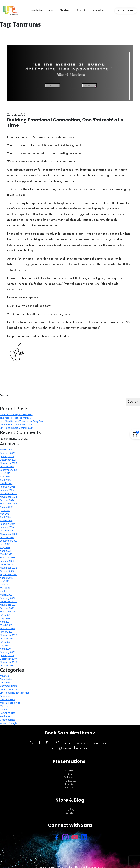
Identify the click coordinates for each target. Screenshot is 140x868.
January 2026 (7, 456)
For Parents (69, 778)
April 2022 (5, 591)
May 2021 (5, 618)
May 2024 (5, 514)
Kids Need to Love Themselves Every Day (21, 421)
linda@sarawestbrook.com (70, 748)
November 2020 (8, 635)
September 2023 (9, 541)
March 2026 (6, 450)
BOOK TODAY (126, 11)
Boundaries (6, 679)
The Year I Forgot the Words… (16, 418)
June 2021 (5, 615)
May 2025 (5, 477)
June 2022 (5, 585)
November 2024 (8, 497)
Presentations (37, 10)
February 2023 (8, 558)
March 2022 (6, 595)
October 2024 (7, 500)
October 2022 (7, 571)
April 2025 (5, 480)
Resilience (5, 716)
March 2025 (6, 483)
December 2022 (8, 564)
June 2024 (5, 510)
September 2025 (9, 470)
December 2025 (8, 460)
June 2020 (5, 642)
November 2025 (8, 463)
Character (5, 683)
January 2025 (7, 490)
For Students (69, 774)
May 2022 (5, 588)
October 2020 (7, 639)
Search (5, 395)
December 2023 (8, 531)
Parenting (5, 710)
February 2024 (8, 524)
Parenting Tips (8, 713)
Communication (8, 689)
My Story (64, 10)
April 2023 (5, 551)
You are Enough (8, 723)
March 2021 (6, 625)
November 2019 (8, 662)
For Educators (69, 781)
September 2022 (9, 574)
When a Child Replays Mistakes (16, 414)
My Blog (77, 10)
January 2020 (7, 655)
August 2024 (7, 507)
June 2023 (5, 544)
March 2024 (6, 520)
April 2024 (5, 517)
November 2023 (8, 534)
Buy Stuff (70, 813)
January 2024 (7, 527)
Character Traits (8, 686)
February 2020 (8, 652)
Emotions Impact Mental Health (17, 428)
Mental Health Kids (10, 703)
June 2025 (5, 473)
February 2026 (8, 453)
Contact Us (99, 10)
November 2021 (8, 605)
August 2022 (7, 578)
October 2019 (7, 665)
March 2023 (6, 554)
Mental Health (7, 699)
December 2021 (8, 601)
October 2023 (7, 537)
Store (87, 10)
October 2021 (7, 608)
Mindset (4, 706)
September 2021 (9, 612)
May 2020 (5, 645)
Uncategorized (8, 720)
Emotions (5, 696)
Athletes (52, 10)
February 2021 (8, 628)
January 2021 (7, 632)
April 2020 (5, 649)
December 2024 (8, 493)
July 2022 (5, 581)
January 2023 (7, 561)
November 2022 (8, 568)
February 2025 (8, 487)
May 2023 (5, 547)
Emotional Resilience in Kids (15, 693)
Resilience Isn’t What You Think (16, 425)
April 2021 (5, 622)
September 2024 (9, 504)
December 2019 (8, 659)
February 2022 (8, 598)
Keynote (69, 784)
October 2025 (7, 466)
